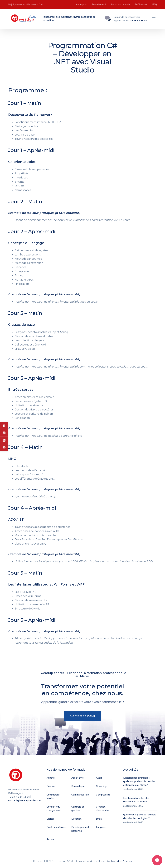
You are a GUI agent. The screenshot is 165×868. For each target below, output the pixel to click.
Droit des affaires (56, 827)
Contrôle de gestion (78, 809)
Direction (76, 819)
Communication (80, 795)
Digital (50, 819)
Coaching (101, 786)
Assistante (78, 778)
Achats (51, 778)
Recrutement (99, 5)
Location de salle (120, 5)
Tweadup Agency (121, 861)
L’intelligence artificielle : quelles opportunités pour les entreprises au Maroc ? (139, 781)
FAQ (155, 5)
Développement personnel (80, 829)
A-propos (81, 5)
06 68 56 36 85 (139, 21)
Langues (101, 827)
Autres (50, 839)
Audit (99, 778)
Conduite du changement (54, 809)
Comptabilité (103, 795)
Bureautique (78, 786)
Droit (99, 819)
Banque (51, 786)
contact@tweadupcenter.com (25, 800)
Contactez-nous (82, 716)
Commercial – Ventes (54, 797)
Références (141, 5)
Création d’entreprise (103, 809)
